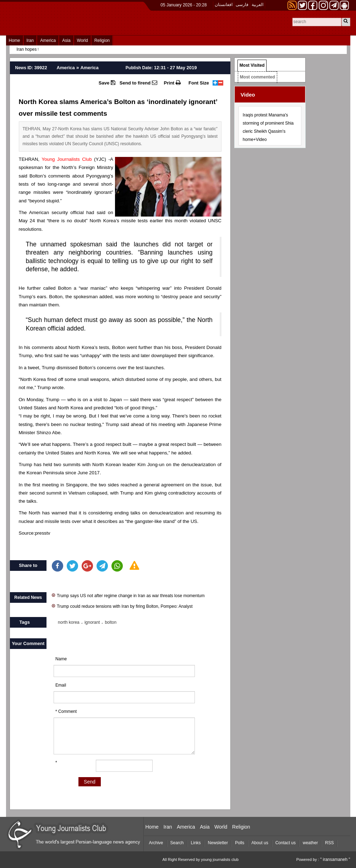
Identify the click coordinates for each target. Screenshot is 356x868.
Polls (240, 843)
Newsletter (218, 843)
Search (177, 843)
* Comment (66, 711)
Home (15, 40)
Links (196, 843)
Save (107, 83)
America (48, 40)
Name (61, 659)
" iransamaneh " (335, 859)
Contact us (286, 843)
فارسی (242, 5)
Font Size (199, 83)
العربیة (258, 5)
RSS (330, 843)
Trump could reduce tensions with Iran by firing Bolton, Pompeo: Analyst (122, 606)
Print (172, 83)
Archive (156, 843)
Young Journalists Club (67, 159)
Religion (102, 40)
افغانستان (224, 5)
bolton (111, 622)
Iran (30, 40)
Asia (66, 40)
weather (310, 843)
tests (24, 184)
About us (260, 843)
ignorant (92, 622)
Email (61, 685)
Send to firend (138, 83)
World (83, 40)
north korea (69, 622)
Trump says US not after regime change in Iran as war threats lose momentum (128, 595)
